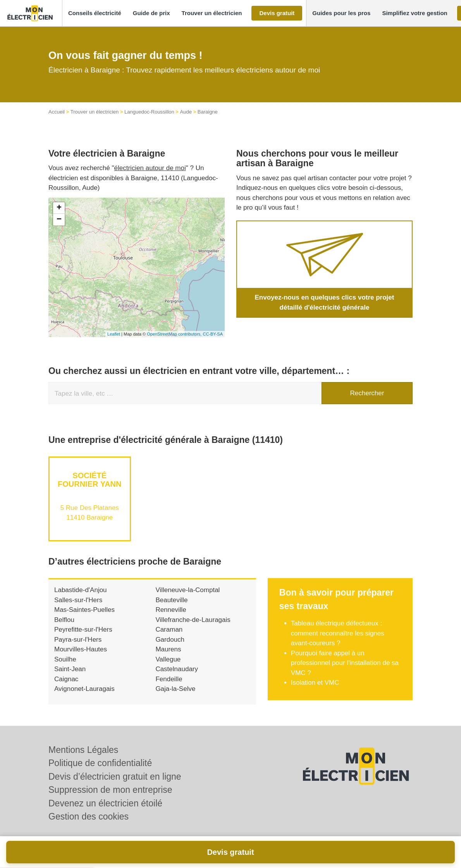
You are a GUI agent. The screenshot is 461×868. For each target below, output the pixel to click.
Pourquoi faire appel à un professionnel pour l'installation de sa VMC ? (345, 663)
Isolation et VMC (315, 683)
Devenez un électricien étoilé (105, 803)
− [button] (59, 220)
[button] (95, 13)
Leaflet (114, 334)
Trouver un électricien (95, 112)
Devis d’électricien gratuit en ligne (115, 777)
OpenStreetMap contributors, (175, 334)
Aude (186, 112)
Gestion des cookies (89, 816)
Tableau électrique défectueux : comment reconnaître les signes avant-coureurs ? (338, 633)
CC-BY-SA (213, 334)
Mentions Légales (83, 750)
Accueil (57, 112)
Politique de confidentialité (100, 763)
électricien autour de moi (150, 168)
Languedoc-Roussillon (149, 112)
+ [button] (59, 208)
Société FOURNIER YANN (89, 480)
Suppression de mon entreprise (110, 790)
